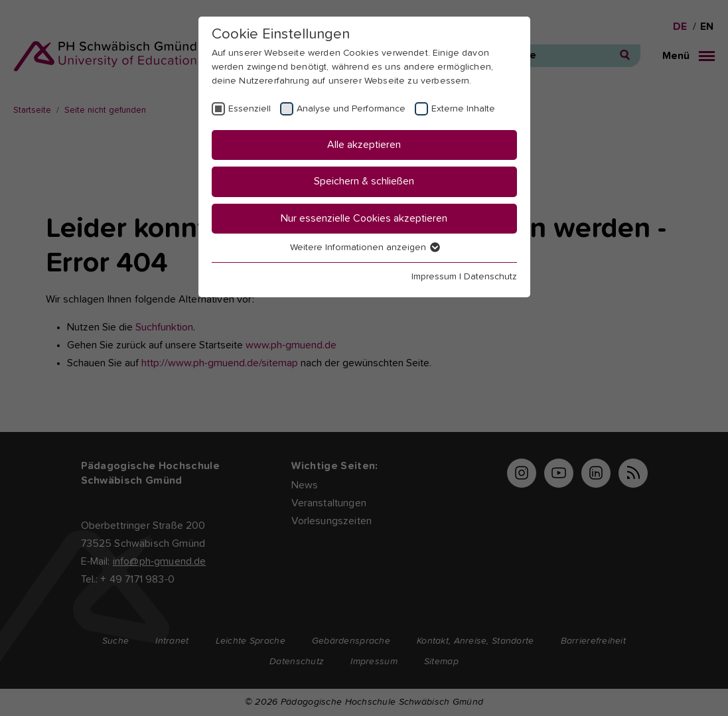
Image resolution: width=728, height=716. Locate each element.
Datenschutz (490, 277)
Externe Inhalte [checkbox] (463, 109)
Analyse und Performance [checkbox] (351, 109)
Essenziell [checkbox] (250, 109)
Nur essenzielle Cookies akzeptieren (364, 218)
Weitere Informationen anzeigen (364, 248)
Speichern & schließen (364, 181)
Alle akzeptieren (364, 145)
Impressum (434, 277)
